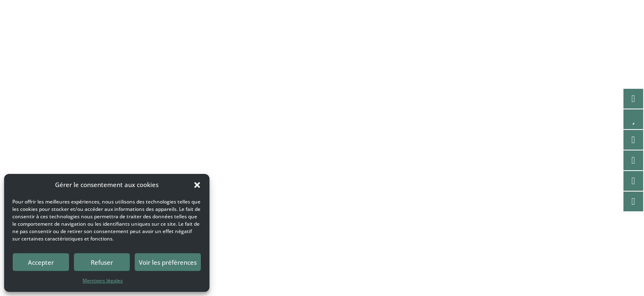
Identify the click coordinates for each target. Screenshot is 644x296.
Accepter (41, 262)
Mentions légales (103, 281)
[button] (197, 185)
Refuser (102, 262)
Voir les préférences (168, 262)
